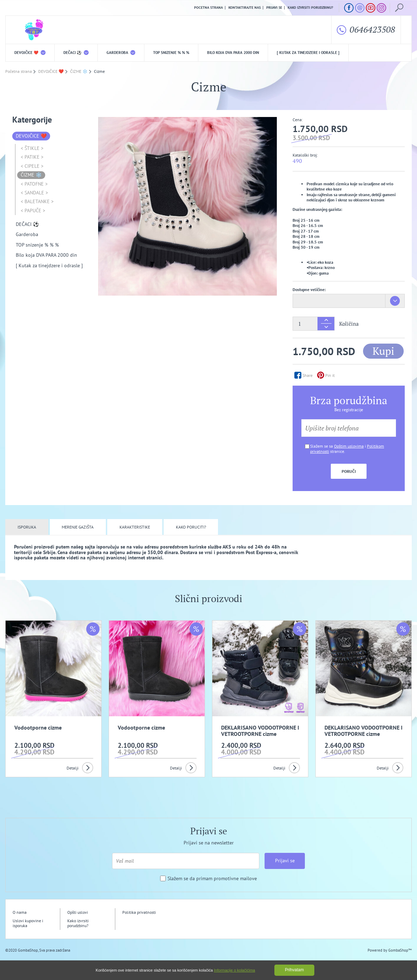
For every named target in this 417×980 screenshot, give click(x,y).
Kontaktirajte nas (245, 8)
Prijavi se (274, 8)
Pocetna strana (208, 8)
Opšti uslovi (78, 912)
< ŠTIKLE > (32, 148)
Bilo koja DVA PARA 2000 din (233, 53)
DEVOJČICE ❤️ (30, 53)
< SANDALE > (34, 193)
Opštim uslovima (349, 446)
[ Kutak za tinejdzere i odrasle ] (308, 53)
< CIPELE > (32, 166)
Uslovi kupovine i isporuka (28, 923)
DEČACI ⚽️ (76, 53)
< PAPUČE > (33, 211)
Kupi (383, 351)
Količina (349, 324)
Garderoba (121, 53)
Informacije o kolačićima (235, 970)
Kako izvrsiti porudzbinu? (310, 8)
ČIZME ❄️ (31, 175)
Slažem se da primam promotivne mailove (212, 879)
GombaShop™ (400, 950)
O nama (20, 912)
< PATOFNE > (34, 184)
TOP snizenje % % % (171, 53)
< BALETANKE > (37, 201)
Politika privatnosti (139, 912)
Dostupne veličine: (309, 289)
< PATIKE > (32, 157)
